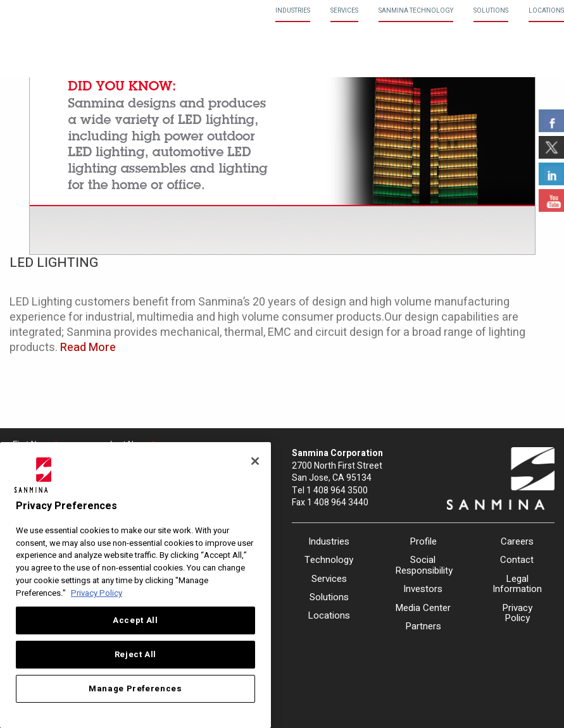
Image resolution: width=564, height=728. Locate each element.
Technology (329, 560)
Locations (546, 11)
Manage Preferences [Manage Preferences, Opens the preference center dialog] (135, 689)
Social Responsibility (423, 565)
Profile (423, 541)
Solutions (491, 11)
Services (344, 11)
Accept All (135, 620)
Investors (423, 589)
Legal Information (517, 584)
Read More (88, 348)
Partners (423, 626)
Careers (517, 541)
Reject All (136, 655)
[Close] (255, 461)
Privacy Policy (517, 613)
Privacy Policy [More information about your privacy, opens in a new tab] (97, 593)
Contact (517, 560)
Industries (293, 11)
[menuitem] (293, 11)
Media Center (423, 608)
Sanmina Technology (416, 11)
